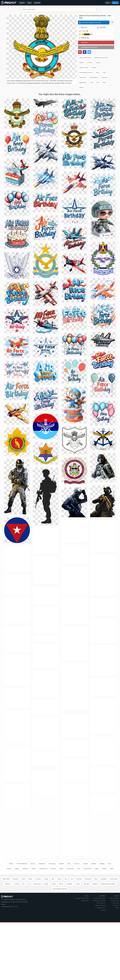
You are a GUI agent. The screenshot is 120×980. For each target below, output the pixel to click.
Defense (94, 864)
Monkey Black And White (108, 913)
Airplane (85, 864)
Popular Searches (100, 934)
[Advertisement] (60, 887)
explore (22, 3)
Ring (96, 908)
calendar (37, 3)
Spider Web (6, 908)
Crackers (38, 908)
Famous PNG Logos (100, 927)
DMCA (117, 937)
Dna (66, 908)
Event (69, 864)
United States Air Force (86, 73)
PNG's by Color (101, 932)
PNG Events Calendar (99, 929)
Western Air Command (101, 58)
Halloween (104, 908)
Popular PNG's (101, 937)
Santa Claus (37, 913)
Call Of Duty (70, 869)
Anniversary (52, 864)
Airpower (99, 63)
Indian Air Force (84, 68)
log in (108, 3)
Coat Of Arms (88, 869)
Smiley (46, 913)
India (98, 82)
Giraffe (54, 913)
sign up (115, 3)
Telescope (88, 908)
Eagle (97, 869)
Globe (30, 908)
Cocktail (16, 913)
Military (11, 864)
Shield (61, 869)
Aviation (104, 869)
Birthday (102, 864)
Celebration (42, 864)
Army (79, 869)
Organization (83, 82)
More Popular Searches (60, 918)
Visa (72, 908)
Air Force (90, 63)
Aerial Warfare (94, 77)
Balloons (53, 869)
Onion (23, 908)
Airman (81, 87)
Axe (23, 913)
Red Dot (79, 908)
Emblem (61, 864)
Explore (103, 939)
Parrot (59, 908)
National (9, 869)
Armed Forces (43, 869)
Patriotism (25, 869)
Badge (17, 869)
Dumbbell (69, 913)
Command (104, 77)
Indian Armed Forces (85, 58)
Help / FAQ (116, 932)
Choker (78, 913)
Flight (112, 869)
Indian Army (83, 77)
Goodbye (15, 908)
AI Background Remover (89, 47)
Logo (104, 73)
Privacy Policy (115, 929)
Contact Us (116, 934)
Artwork (94, 68)
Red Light (86, 913)
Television (8, 913)
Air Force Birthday (22, 864)
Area (91, 82)
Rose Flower (114, 908)
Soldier (34, 869)
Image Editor (85, 929)
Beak (104, 82)
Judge (46, 908)
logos (29, 3)
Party (109, 864)
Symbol (81, 63)
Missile (61, 913)
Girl (29, 913)
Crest (98, 73)
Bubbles (95, 913)
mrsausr (84, 31)
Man (53, 908)
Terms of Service (114, 927)
